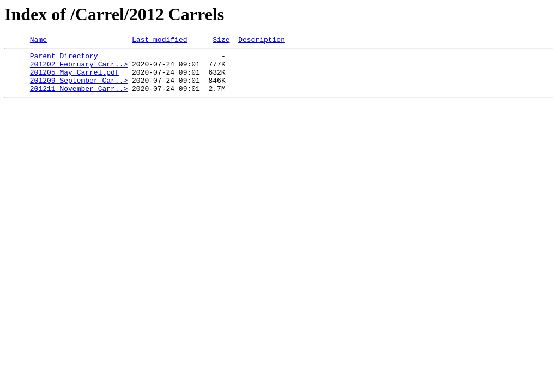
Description (262, 41)
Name (38, 41)
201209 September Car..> (79, 88)
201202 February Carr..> (79, 69)
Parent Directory (64, 59)
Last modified (159, 41)
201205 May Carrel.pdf (75, 78)
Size (221, 41)
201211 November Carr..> (79, 98)
